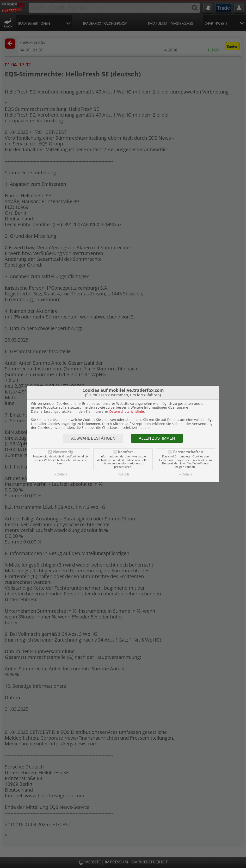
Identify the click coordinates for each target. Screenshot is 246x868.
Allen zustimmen (157, 438)
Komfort (126, 452)
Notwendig (63, 452)
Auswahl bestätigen (93, 438)
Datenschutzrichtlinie (127, 411)
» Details (61, 474)
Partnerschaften (188, 452)
